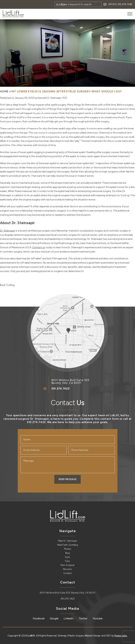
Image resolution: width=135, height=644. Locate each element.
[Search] (78, 4)
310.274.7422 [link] (125, 4)
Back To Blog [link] (7, 285)
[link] (13, 14)
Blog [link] (67, 553)
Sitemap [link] (62, 636)
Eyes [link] (67, 557)
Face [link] (67, 561)
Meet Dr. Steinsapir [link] (68, 541)
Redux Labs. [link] (121, 636)
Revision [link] (67, 569)
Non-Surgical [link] (67, 565)
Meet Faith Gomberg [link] (67, 545)
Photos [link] (68, 549)
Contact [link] (67, 573)
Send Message (68, 479)
